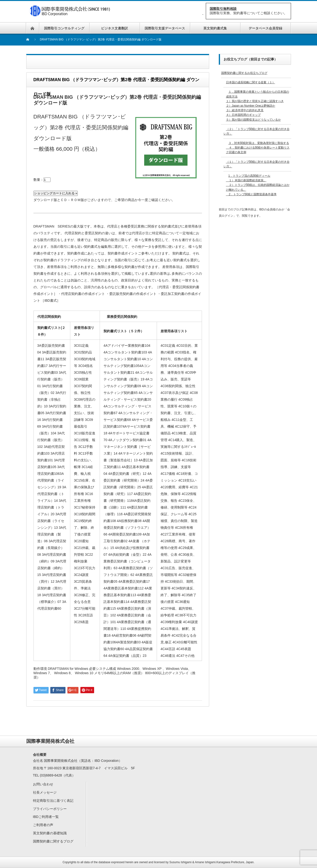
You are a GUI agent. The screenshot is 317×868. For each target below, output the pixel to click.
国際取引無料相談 (223, 9)
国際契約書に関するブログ (53, 841)
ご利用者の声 (43, 825)
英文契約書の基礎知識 (50, 833)
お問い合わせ (43, 784)
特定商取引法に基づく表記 (53, 801)
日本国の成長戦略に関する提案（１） (251, 82)
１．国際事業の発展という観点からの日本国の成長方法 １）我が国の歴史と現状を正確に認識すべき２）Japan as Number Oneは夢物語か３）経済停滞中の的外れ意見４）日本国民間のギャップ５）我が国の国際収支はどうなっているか (258, 106)
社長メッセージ (45, 792)
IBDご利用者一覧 (46, 817)
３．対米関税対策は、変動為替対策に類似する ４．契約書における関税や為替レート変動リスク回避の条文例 (258, 148)
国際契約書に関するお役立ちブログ (244, 73)
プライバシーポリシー (50, 809)
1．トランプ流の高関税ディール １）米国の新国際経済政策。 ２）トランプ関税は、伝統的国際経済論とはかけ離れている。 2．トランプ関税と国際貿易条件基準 (258, 185)
